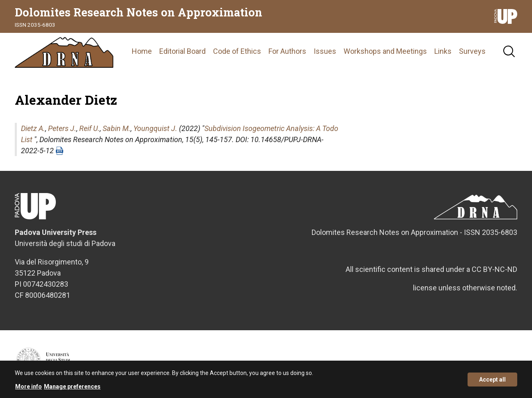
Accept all (492, 381)
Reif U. (89, 128)
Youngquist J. (155, 128)
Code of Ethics (237, 51)
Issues (325, 51)
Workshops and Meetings (385, 51)
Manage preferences (72, 389)
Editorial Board (182, 51)
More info (29, 389)
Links (443, 51)
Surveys (472, 51)
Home (142, 51)
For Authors (287, 51)
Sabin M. (117, 128)
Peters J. (62, 128)
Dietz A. (33, 128)
